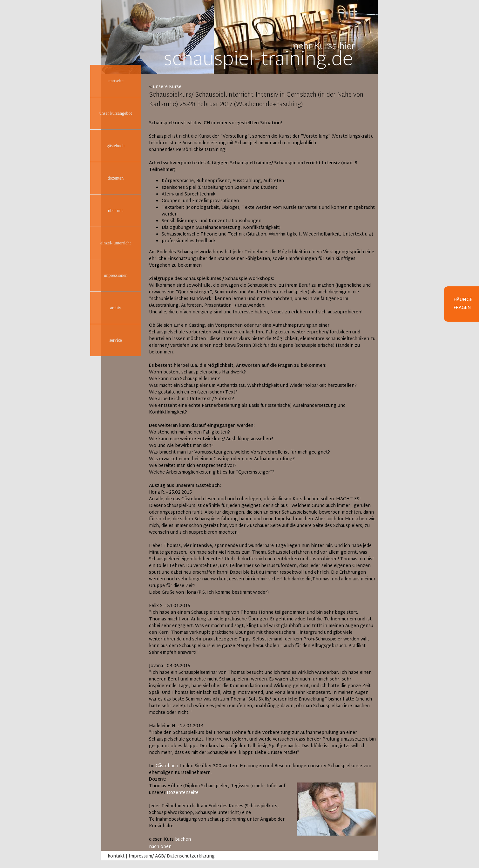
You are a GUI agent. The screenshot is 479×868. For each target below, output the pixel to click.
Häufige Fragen (463, 304)
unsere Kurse (167, 87)
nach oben (160, 847)
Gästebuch (167, 766)
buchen (183, 840)
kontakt (116, 856)
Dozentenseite (183, 793)
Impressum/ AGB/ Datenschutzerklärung (172, 856)
